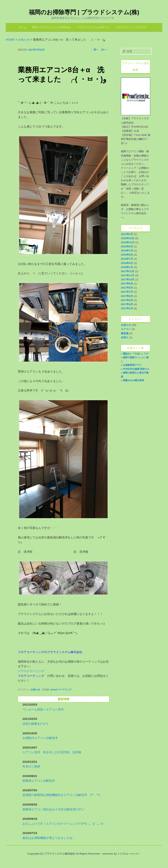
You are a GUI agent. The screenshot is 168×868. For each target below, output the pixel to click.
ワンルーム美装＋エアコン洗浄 (43, 709)
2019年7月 (127, 251)
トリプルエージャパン (128, 854)
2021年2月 (127, 234)
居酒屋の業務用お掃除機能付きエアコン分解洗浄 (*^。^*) (61, 795)
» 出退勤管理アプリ (131, 365)
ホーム (23, 27)
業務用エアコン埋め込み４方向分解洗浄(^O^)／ (54, 809)
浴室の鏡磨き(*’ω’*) (35, 724)
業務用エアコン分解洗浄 (39, 781)
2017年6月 (127, 296)
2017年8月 (127, 288)
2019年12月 (128, 242)
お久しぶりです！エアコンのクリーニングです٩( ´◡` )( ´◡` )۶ (63, 824)
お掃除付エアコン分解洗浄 (40, 738)
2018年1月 (127, 267)
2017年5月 (127, 300)
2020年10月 (128, 238)
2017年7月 (127, 292)
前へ (95, 50)
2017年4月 (127, 304)
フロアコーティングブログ (131, 27)
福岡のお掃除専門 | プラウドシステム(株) (84, 12)
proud (54, 690)
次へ (105, 50)
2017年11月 (128, 275)
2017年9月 (127, 284)
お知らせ (35, 690)
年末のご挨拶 (31, 766)
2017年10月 (128, 279)
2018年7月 (127, 259)
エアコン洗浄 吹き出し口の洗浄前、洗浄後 (52, 752)
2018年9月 (127, 255)
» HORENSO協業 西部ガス (135, 369)
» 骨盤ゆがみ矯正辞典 (132, 380)
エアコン (126, 329)
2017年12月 (128, 271)
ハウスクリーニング (31, 671)
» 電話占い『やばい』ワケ (135, 354)
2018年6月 (127, 263)
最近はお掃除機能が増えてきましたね (47, 838)
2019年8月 (127, 246)
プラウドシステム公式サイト (93, 27)
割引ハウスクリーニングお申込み (52, 27)
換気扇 (125, 333)
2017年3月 (127, 308)
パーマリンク (65, 690)
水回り (125, 337)
